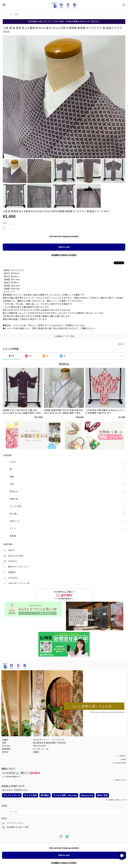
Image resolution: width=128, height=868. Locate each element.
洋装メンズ (15, 521)
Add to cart (64, 247)
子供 (12, 484)
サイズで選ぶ (16, 506)
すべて (11, 356)
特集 (12, 477)
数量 (5, 223)
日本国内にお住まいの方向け (64, 255)
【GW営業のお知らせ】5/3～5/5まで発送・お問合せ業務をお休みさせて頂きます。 (64, 22)
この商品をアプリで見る (64, 336)
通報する (121, 344)
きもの (13, 462)
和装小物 (14, 499)
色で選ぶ (14, 514)
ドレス (13, 529)
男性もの (14, 492)
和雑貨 (13, 536)
